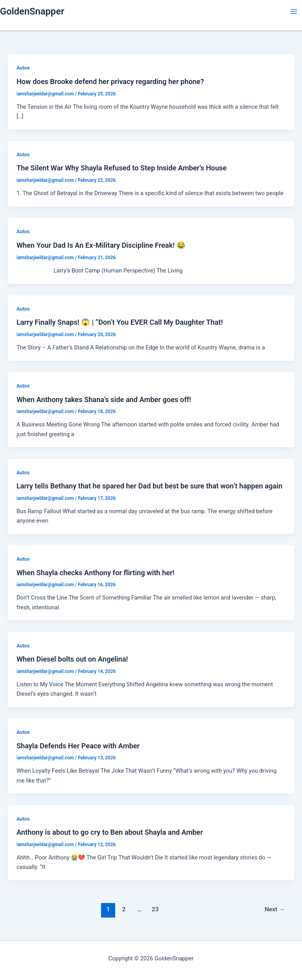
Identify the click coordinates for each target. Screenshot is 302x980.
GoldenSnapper (32, 11)
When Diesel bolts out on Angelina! (72, 659)
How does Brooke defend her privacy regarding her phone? (110, 81)
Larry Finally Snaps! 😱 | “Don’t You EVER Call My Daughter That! (120, 322)
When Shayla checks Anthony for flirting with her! (96, 573)
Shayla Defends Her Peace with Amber (78, 746)
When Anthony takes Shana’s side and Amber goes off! (104, 399)
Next (275, 909)
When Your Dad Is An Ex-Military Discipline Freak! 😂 (101, 245)
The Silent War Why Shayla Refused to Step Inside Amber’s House (122, 168)
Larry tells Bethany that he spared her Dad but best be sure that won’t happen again (149, 486)
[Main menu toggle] (294, 11)
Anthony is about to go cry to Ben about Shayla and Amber (110, 832)
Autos (23, 68)
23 (155, 909)
